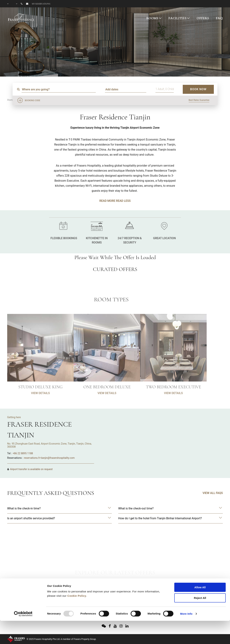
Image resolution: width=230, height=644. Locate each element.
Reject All (200, 579)
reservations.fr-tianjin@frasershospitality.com (49, 458)
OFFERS (203, 18)
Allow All (200, 568)
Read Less (123, 201)
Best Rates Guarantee (199, 100)
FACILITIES (177, 18)
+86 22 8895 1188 (23, 453)
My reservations (41, 4)
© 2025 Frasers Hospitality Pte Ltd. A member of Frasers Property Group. (61, 639)
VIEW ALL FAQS (213, 493)
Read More (107, 201)
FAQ (219, 18)
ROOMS (152, 18)
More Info (186, 594)
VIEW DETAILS (40, 403)
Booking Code (33, 100)
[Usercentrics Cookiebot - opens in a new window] (23, 595)
